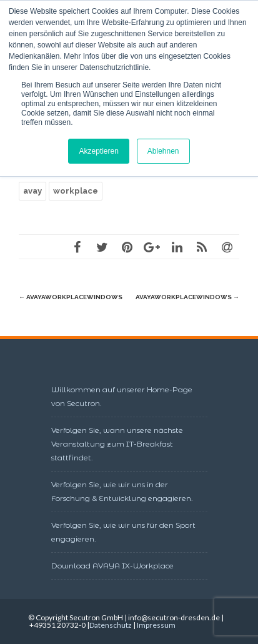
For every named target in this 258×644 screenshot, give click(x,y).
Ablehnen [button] (163, 151)
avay (32, 191)
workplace (76, 191)
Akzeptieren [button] (98, 151)
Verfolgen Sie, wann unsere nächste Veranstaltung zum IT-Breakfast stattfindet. (117, 444)
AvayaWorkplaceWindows (71, 297)
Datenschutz (111, 625)
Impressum (156, 625)
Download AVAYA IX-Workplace (112, 566)
